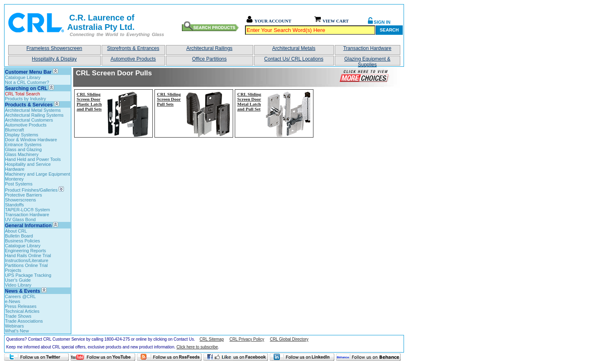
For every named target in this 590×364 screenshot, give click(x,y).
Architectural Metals (294, 48)
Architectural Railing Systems (34, 115)
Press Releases (21, 306)
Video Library (18, 285)
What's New (17, 331)
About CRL (16, 231)
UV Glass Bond (20, 219)
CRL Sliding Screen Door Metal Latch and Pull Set (249, 102)
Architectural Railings (210, 48)
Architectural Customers (29, 120)
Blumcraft (14, 130)
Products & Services (29, 105)
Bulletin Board (19, 236)
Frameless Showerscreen (54, 48)
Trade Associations (24, 321)
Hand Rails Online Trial (28, 255)
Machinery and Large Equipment (37, 174)
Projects (13, 270)
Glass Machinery (22, 154)
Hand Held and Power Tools (33, 159)
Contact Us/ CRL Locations (294, 59)
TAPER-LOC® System (27, 210)
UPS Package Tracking (28, 275)
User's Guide (18, 280)
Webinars (14, 326)
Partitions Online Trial (26, 265)
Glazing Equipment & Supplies (367, 61)
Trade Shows (18, 316)
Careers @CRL (20, 296)
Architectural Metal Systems (33, 110)
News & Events (23, 291)
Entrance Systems (23, 145)
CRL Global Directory (289, 339)
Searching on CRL (26, 88)
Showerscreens (20, 200)
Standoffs (14, 205)
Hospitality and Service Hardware (28, 167)
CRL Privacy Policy (247, 339)
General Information (28, 226)
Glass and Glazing (23, 149)
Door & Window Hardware (31, 140)
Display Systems (22, 135)
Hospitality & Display (54, 59)
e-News (12, 301)
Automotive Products (133, 59)
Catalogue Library (23, 77)
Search (389, 30)
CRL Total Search (23, 94)
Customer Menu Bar (28, 72)
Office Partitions (209, 59)
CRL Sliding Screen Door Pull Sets (169, 99)
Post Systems (19, 184)
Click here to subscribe (197, 347)
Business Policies (23, 241)
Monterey (14, 179)
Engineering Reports (25, 251)
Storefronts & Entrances (133, 48)
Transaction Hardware (368, 48)
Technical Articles (22, 311)
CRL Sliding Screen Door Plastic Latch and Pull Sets (89, 102)
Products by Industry (25, 99)
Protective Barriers (23, 195)
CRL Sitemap (212, 339)
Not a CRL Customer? (27, 82)
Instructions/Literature (27, 260)
